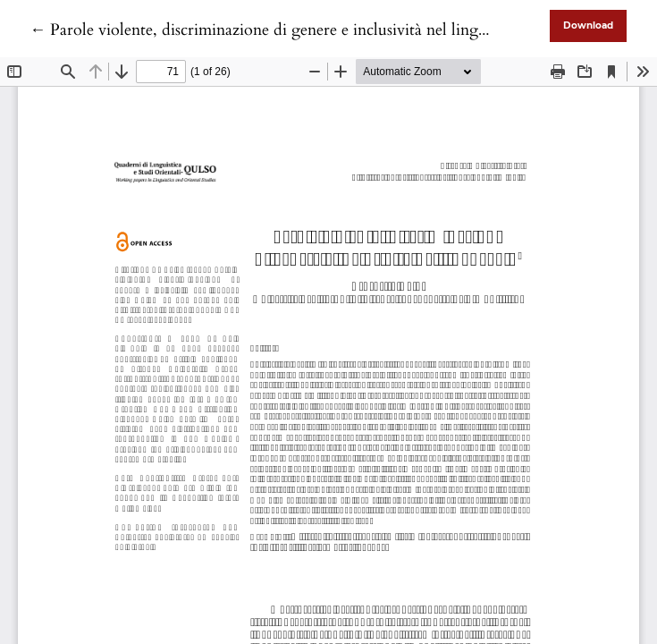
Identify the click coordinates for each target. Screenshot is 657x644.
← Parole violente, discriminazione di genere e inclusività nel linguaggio (278, 30)
